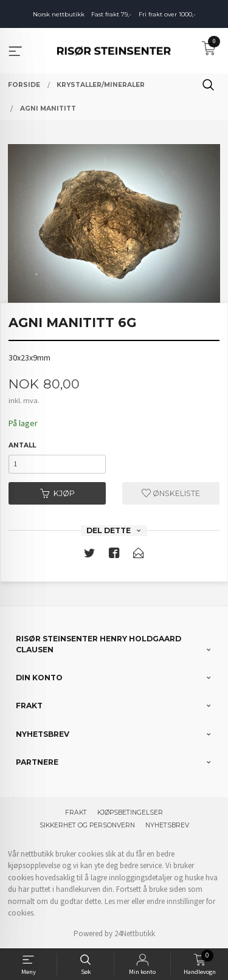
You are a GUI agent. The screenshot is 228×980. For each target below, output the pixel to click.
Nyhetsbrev (167, 825)
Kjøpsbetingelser (130, 813)
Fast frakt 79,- (111, 14)
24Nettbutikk (135, 933)
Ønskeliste (171, 493)
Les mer (117, 901)
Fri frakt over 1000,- (167, 14)
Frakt (76, 813)
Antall (22, 445)
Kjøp (57, 493)
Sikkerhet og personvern (87, 825)
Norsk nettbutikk (59, 14)
